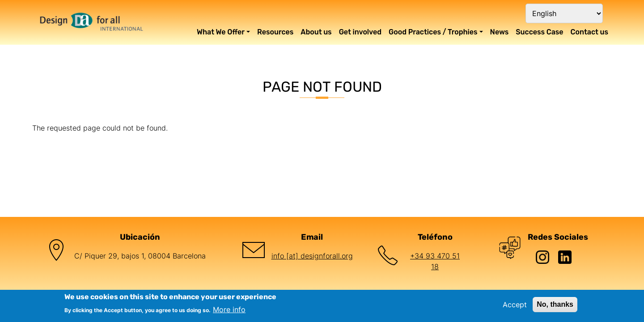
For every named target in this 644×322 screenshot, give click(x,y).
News (500, 32)
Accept (515, 305)
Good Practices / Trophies (433, 32)
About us (316, 32)
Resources (275, 32)
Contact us (589, 32)
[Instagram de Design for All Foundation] (547, 256)
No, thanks (555, 304)
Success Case (539, 32)
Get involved (360, 32)
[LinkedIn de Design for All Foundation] (569, 256)
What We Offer (221, 32)
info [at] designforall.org (312, 256)
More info (229, 309)
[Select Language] (564, 13)
